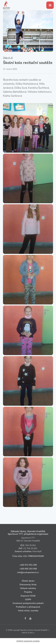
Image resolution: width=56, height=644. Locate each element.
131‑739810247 (31, 556)
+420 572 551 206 (28, 565)
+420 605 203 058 (28, 569)
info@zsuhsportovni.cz (28, 572)
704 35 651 (30, 545)
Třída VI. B (8, 58)
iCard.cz (31, 633)
